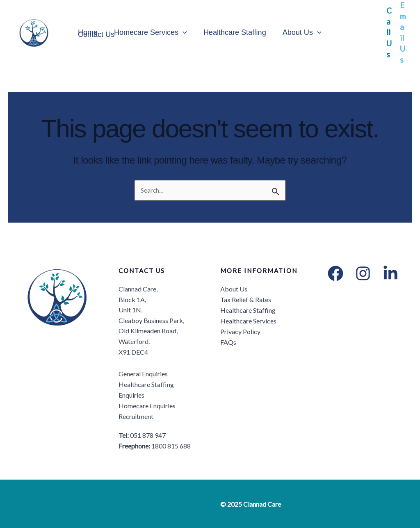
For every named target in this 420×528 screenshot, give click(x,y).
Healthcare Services (248, 320)
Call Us (389, 32)
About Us (296, 33)
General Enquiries (143, 374)
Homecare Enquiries (147, 406)
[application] (180, 33)
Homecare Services (148, 33)
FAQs (228, 342)
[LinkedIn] (390, 274)
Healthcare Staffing (231, 33)
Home (87, 33)
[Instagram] (363, 274)
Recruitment (136, 416)
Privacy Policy (240, 331)
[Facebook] (336, 274)
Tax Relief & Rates (246, 299)
